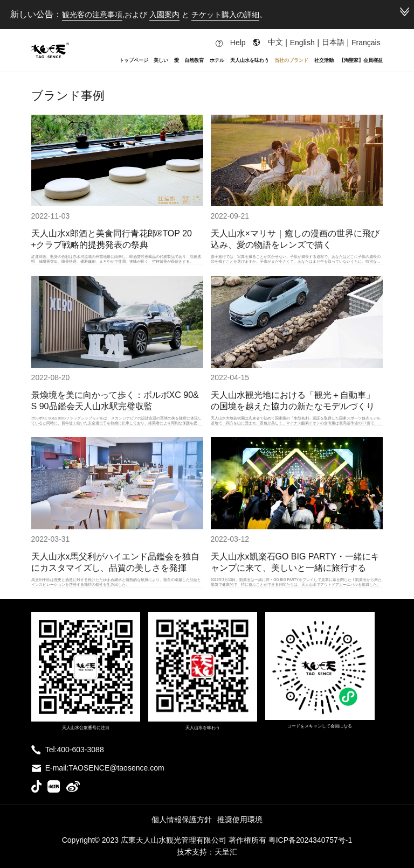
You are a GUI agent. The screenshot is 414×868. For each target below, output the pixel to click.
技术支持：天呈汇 (207, 852)
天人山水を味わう (250, 60)
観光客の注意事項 (92, 15)
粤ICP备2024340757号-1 (310, 840)
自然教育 (194, 60)
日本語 (333, 42)
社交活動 (324, 60)
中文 (275, 42)
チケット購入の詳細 (225, 15)
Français (366, 43)
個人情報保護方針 (182, 820)
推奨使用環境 (240, 820)
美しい (161, 60)
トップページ (134, 60)
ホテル (217, 60)
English (302, 43)
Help (231, 43)
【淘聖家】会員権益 (361, 60)
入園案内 (164, 15)
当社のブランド (291, 60)
